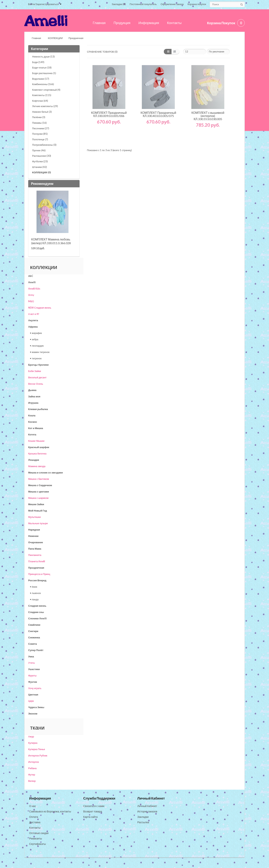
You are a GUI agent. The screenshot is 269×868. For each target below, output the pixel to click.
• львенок (35, 593)
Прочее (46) (39, 150)
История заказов (147, 811)
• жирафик (36, 333)
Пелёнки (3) (39, 117)
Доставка (35, 822)
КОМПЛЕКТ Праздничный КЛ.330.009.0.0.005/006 (109, 114)
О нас (33, 806)
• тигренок (36, 358)
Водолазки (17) (41, 79)
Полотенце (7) (40, 139)
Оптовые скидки (39, 833)
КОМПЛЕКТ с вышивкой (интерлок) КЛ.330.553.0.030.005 (208, 116)
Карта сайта (91, 817)
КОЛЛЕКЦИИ (55, 38)
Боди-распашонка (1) (44, 73)
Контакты (35, 828)
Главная (36, 38)
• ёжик (34, 587)
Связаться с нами (94, 806)
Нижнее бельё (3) (42, 112)
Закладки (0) (119, 4)
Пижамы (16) (39, 123)
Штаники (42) (40, 167)
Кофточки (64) (40, 101)
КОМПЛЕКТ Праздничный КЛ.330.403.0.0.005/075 (159, 114)
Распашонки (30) (42, 156)
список (176, 52)
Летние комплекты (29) (45, 106)
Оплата (34, 817)
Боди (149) (38, 62)
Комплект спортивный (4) (46, 90)
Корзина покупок (197, 4)
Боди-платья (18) (42, 68)
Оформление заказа (172, 4)
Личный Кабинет (147, 806)
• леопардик (37, 346)
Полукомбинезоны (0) (44, 145)
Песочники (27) (41, 128)
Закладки (143, 817)
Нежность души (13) (43, 57)
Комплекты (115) (42, 95)
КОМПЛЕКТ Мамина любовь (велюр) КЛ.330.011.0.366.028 (51, 241)
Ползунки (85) (40, 134)
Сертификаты (37, 844)
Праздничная (76, 38)
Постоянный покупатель (143, 4)
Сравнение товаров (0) (102, 52)
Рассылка (143, 822)
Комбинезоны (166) (43, 84)
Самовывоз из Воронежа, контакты (50, 811)
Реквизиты (36, 838)
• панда (34, 599)
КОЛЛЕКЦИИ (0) (41, 172)
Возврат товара (93, 811)
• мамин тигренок (40, 352)
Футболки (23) (40, 161)
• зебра (34, 339)
